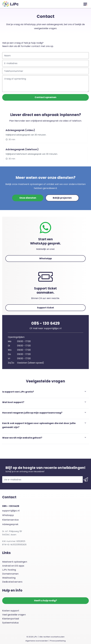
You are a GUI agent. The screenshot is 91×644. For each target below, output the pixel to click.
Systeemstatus (10, 623)
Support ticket (46, 308)
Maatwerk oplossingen (15, 562)
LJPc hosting (9, 570)
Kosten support (11, 611)
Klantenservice (10, 520)
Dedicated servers (12, 582)
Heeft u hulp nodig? (46, 601)
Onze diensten (28, 198)
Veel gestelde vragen (14, 615)
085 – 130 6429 (11, 506)
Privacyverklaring (58, 641)
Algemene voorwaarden (37, 641)
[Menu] (85, 4)
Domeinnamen (10, 574)
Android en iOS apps (13, 566)
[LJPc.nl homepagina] (10, 4)
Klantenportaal (11, 619)
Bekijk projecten (62, 198)
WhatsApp (46, 258)
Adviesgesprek (10, 524)
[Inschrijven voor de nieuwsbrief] (86, 480)
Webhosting (9, 578)
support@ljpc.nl (11, 511)
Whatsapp (8, 515)
